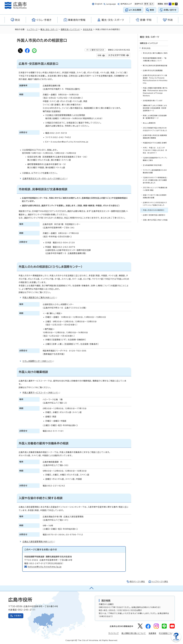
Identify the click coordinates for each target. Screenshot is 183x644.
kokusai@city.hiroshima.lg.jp (45, 567)
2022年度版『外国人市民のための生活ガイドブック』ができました (155, 129)
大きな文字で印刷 (117, 55)
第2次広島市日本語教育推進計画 (155, 66)
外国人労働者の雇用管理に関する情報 (155, 92)
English (99, 4)
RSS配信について (167, 633)
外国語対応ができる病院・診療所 (155, 143)
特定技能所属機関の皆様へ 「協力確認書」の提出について (155, 59)
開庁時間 (106, 600)
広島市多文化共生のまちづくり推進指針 (155, 79)
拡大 (151, 4)
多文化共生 (88, 29)
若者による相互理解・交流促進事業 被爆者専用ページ (155, 117)
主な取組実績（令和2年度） (153, 165)
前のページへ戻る (137, 582)
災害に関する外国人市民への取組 (155, 220)
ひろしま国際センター (38, 361)
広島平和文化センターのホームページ (45, 178)
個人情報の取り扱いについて (134, 633)
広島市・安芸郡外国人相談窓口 (154, 215)
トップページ (32, 29)
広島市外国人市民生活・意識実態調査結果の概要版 (155, 137)
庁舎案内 (18, 616)
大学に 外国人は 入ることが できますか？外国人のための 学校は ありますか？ (155, 150)
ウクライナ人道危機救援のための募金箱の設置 (155, 171)
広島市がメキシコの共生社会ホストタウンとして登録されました (155, 204)
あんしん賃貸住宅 (149, 123)
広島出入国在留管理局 (39, 542)
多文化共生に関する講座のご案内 (155, 53)
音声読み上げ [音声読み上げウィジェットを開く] (126, 4)
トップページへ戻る (160, 582)
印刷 (99, 55)
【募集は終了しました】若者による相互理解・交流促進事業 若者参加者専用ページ (155, 108)
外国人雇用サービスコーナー (41, 393)
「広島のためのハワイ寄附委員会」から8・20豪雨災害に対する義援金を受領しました (155, 180)
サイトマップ (113, 633)
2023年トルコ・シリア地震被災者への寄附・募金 (155, 189)
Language (111, 4)
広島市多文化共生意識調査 (153, 71)
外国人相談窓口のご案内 (40, 297)
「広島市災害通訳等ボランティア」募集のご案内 (155, 159)
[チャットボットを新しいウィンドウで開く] (176, 641)
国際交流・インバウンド (70, 29)
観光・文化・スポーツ (49, 29)
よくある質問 (135, 10)
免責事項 (152, 633)
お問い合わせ (170, 10)
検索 (152, 10)
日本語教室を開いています (153, 101)
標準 (146, 4)
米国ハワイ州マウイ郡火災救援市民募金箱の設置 (155, 196)
